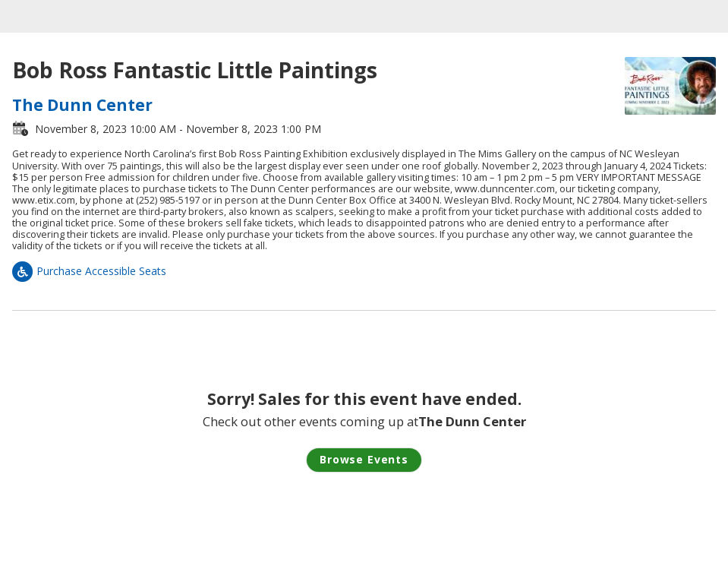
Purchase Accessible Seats (89, 271)
